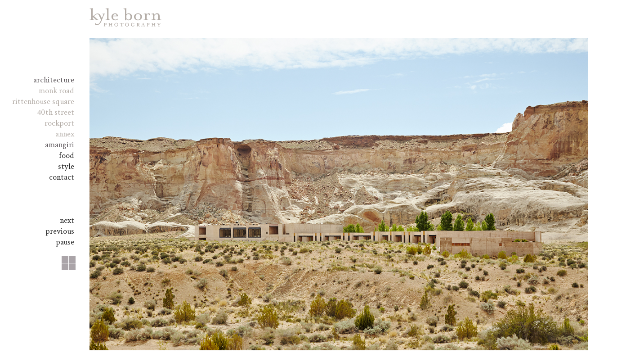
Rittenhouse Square (43, 101)
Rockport (59, 123)
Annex (65, 134)
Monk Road (56, 91)
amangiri (60, 145)
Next (67, 220)
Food (67, 155)
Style (66, 166)
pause (65, 242)
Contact (62, 177)
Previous (60, 231)
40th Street (56, 112)
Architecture (54, 80)
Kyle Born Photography (125, 17)
